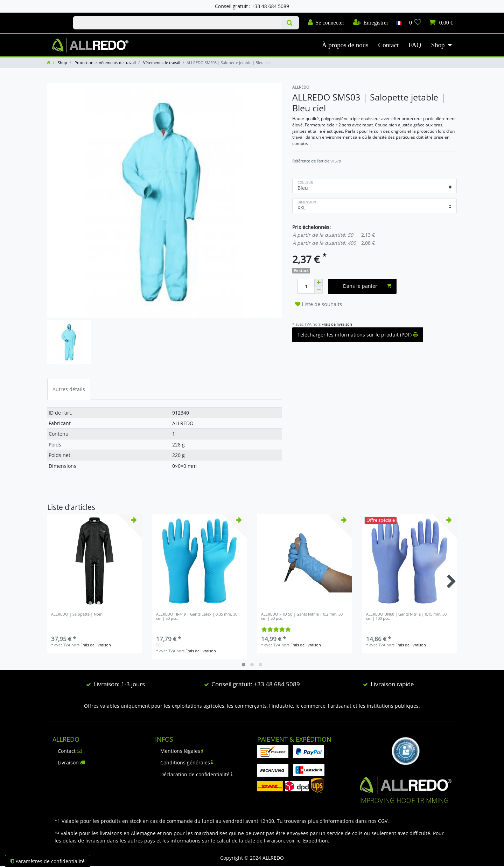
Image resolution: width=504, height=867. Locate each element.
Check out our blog (53, 16)
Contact (389, 45)
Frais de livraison (337, 324)
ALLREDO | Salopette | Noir (76, 614)
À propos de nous (345, 45)
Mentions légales (182, 751)
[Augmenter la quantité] (318, 283)
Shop (438, 45)
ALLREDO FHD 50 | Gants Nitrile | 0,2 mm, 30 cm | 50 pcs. (302, 616)
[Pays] (398, 23)
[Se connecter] (326, 23)
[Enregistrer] (371, 23)
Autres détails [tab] (69, 389)
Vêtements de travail (161, 63)
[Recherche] (290, 23)
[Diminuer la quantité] (318, 290)
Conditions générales (187, 762)
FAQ (415, 45)
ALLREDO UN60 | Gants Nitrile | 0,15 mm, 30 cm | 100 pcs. (406, 616)
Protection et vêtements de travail (105, 63)
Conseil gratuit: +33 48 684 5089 (256, 684)
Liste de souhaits (318, 304)
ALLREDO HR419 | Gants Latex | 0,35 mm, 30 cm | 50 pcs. (197, 616)
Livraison (71, 762)
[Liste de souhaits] (415, 23)
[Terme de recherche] (177, 23)
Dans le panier (367, 286)
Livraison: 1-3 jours (119, 684)
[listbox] (94, 561)
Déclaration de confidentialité (197, 774)
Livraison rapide (392, 684)
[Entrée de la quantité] (306, 286)
